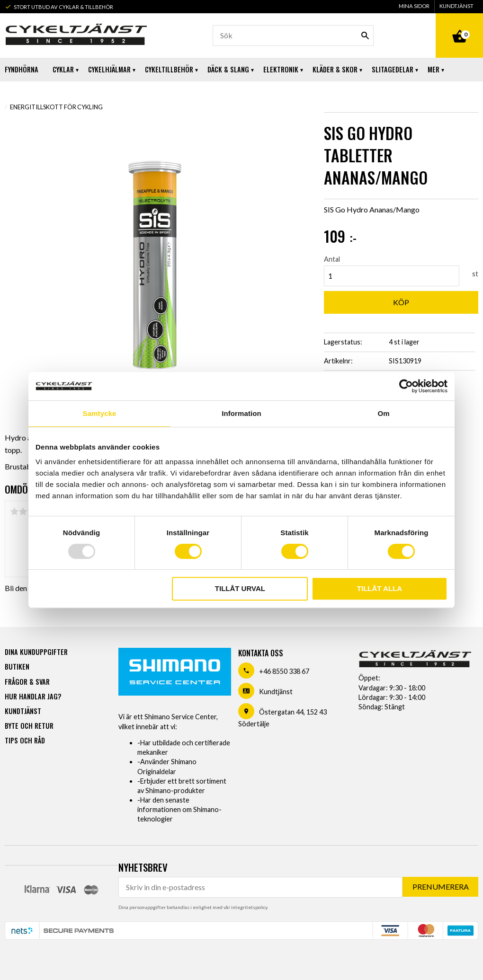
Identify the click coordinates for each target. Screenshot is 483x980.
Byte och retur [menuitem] (29, 726)
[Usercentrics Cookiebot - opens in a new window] (406, 386)
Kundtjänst (276, 692)
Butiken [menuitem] (17, 667)
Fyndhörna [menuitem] (22, 69)
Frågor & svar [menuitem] (27, 682)
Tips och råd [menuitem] (25, 740)
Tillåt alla (380, 588)
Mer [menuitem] (434, 69)
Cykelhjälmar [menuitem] (109, 69)
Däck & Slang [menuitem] (228, 69)
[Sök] (365, 35)
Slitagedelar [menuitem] (393, 69)
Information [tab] (241, 413)
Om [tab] (383, 413)
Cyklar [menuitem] (63, 69)
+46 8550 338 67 (284, 671)
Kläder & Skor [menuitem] (335, 69)
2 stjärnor (23, 512)
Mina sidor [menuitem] (414, 6)
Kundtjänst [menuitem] (456, 6)
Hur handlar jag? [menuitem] (33, 696)
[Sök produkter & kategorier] (293, 35)
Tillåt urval (240, 588)
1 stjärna (14, 512)
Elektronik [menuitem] (281, 69)
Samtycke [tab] (100, 413)
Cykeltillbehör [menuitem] (169, 69)
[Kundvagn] (459, 26)
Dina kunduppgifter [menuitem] (36, 652)
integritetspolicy (249, 907)
